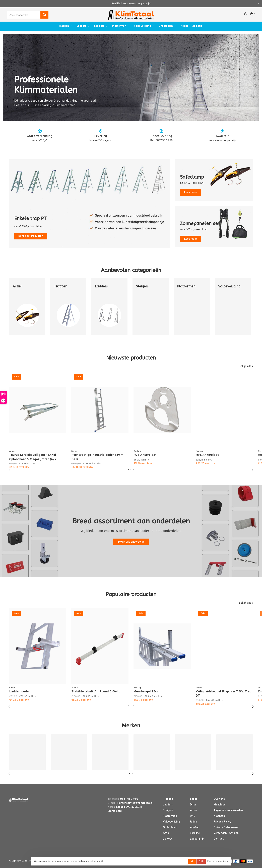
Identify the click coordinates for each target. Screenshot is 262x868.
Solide (194, 799)
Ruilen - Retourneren (226, 828)
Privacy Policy (222, 822)
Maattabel (220, 805)
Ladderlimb (197, 839)
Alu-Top (195, 828)
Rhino (193, 822)
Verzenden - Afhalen (226, 833)
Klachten (219, 816)
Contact (219, 839)
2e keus (197, 26)
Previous (9, 470)
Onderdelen (166, 26)
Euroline (195, 833)
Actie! (184, 26)
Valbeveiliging (142, 26)
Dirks (193, 805)
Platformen (119, 26)
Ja (192, 861)
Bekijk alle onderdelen (131, 542)
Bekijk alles (246, 366)
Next (253, 470)
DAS (193, 816)
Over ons (219, 799)
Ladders (81, 26)
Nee (201, 861)
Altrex (194, 810)
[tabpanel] (27, 309)
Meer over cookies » (218, 861)
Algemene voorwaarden (228, 810)
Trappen (64, 26)
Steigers (99, 26)
